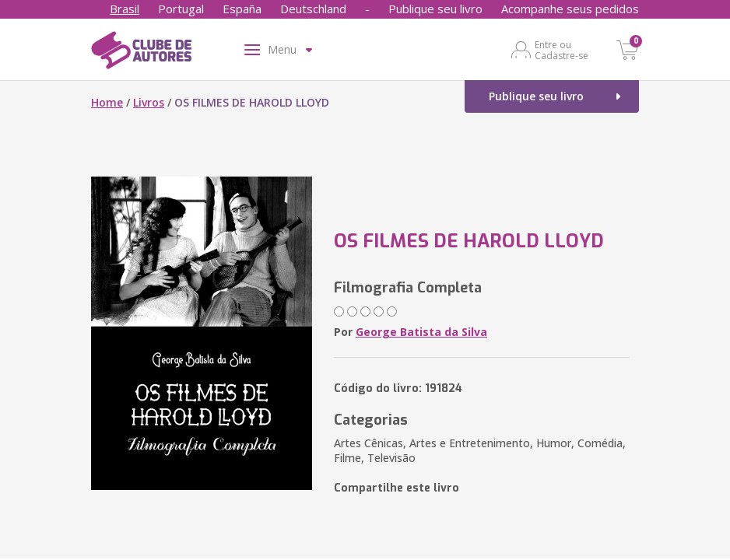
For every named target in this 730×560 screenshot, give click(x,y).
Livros (149, 102)
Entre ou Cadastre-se (562, 50)
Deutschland (313, 9)
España (242, 9)
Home (107, 102)
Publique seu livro (435, 9)
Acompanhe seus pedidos (570, 9)
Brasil (125, 9)
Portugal (181, 9)
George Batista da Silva (421, 332)
